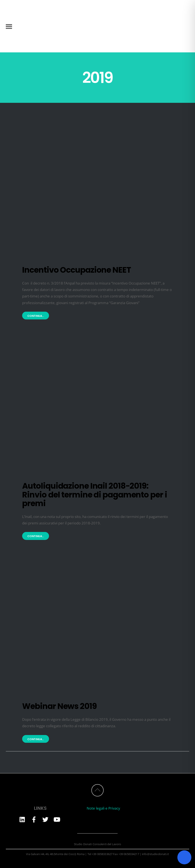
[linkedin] (23, 819)
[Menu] (9, 26)
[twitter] (45, 819)
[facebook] (34, 819)
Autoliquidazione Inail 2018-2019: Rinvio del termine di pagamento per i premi (94, 495)
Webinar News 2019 (59, 706)
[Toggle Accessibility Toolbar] (184, 857)
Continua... (35, 316)
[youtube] (57, 819)
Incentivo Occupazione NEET (76, 270)
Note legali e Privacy (103, 808)
